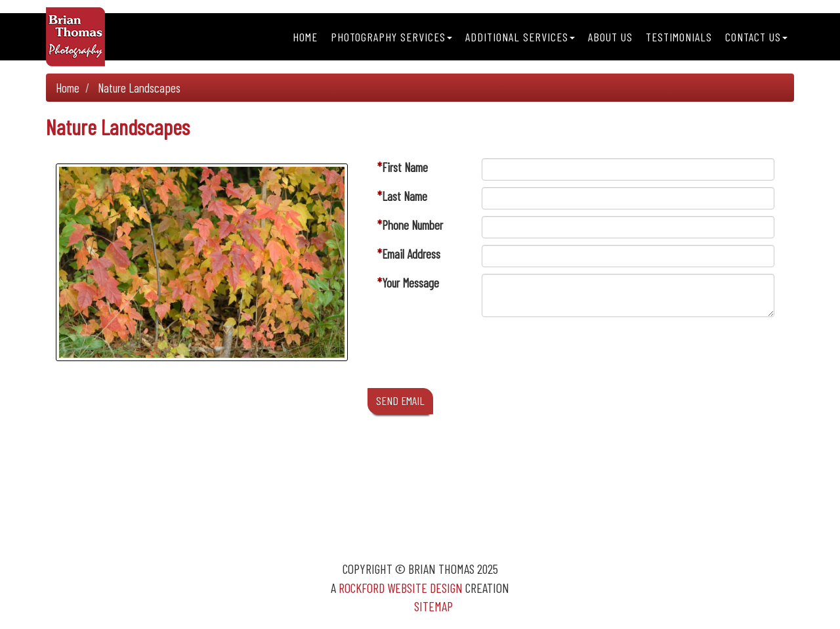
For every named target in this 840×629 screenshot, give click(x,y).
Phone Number (412, 225)
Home (305, 37)
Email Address (411, 254)
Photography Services (391, 37)
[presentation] (581, 356)
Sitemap (433, 606)
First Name (405, 167)
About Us (610, 37)
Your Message (410, 283)
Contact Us (756, 37)
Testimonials (679, 37)
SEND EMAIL (400, 401)
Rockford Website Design (401, 588)
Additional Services (520, 37)
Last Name (405, 196)
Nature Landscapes (139, 88)
